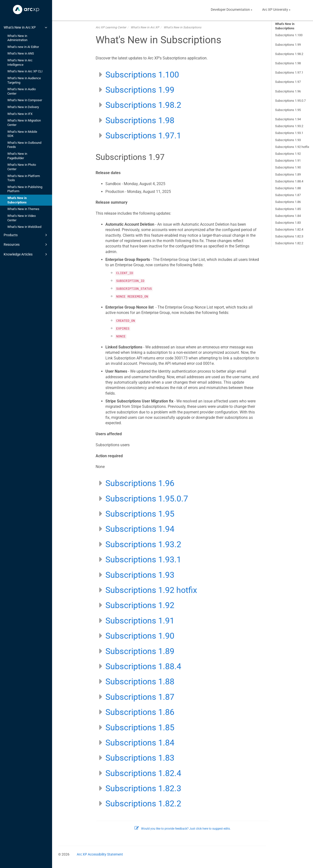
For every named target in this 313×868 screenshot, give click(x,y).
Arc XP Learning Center (111, 27)
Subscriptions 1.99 (288, 45)
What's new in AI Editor (23, 47)
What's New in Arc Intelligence (20, 62)
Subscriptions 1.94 (288, 119)
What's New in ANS (21, 53)
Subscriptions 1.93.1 (289, 133)
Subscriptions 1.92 (288, 154)
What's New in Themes (23, 209)
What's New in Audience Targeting (24, 80)
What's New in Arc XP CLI (25, 71)
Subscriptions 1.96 (288, 91)
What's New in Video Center (22, 218)
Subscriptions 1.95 (288, 110)
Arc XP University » (276, 10)
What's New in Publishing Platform (25, 189)
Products (26, 235)
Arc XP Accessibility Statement (100, 854)
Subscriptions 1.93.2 (289, 126)
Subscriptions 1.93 (288, 140)
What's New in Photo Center (22, 167)
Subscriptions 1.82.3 (289, 236)
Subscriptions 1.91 (288, 161)
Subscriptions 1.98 (288, 63)
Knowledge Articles (26, 254)
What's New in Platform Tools (24, 178)
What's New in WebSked (24, 227)
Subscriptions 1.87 (288, 195)
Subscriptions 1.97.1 (289, 72)
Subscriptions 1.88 (288, 188)
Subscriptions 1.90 (288, 167)
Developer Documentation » (232, 10)
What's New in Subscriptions (17, 200)
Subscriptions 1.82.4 (289, 229)
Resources (26, 245)
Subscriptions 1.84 (288, 216)
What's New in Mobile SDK (22, 134)
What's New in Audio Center (22, 91)
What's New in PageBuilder (17, 156)
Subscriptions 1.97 (288, 82)
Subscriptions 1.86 (288, 202)
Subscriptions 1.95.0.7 (290, 101)
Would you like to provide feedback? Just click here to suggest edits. (183, 829)
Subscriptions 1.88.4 (289, 181)
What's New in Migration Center (24, 123)
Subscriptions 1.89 (288, 174)
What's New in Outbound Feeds (24, 145)
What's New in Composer (25, 100)
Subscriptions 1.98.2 (289, 54)
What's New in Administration (17, 38)
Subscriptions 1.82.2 (289, 243)
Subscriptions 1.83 (288, 223)
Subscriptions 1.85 (288, 209)
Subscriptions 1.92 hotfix (292, 147)
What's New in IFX (20, 114)
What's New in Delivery (23, 107)
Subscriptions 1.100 (289, 35)
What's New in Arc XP (26, 27)
